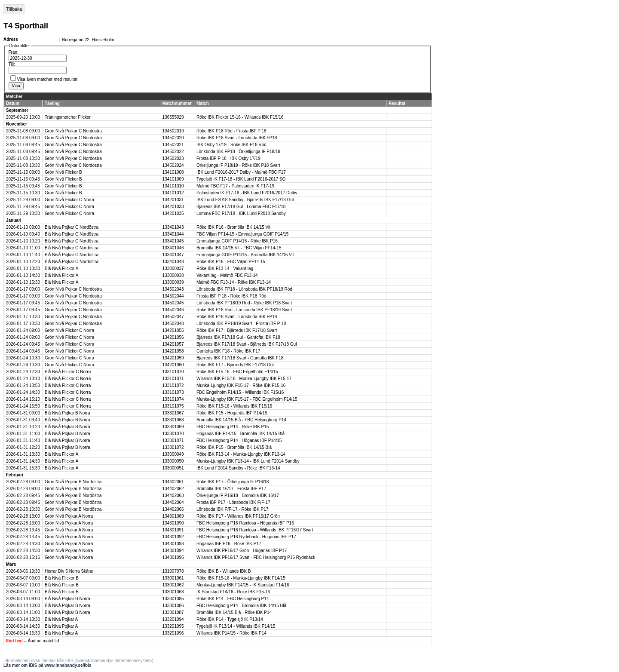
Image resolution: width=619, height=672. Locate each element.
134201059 (173, 358)
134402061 (173, 482)
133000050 (173, 461)
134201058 (173, 351)
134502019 (173, 131)
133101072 (173, 385)
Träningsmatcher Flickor (68, 117)
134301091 (173, 530)
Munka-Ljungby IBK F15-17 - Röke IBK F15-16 (241, 385)
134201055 (173, 330)
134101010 (173, 186)
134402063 (173, 496)
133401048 (173, 262)
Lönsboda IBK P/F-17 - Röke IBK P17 (232, 509)
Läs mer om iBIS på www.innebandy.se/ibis (47, 665)
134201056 (173, 337)
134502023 (173, 158)
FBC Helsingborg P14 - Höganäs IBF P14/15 (239, 440)
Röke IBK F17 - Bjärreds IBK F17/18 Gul (235, 365)
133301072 (173, 447)
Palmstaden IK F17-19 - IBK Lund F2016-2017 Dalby (247, 193)
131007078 (173, 571)
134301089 (173, 516)
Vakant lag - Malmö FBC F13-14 (227, 275)
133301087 (173, 612)
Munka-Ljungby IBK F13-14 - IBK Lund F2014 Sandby (248, 461)
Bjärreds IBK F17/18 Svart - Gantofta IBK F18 (240, 358)
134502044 (173, 296)
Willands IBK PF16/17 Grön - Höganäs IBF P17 (242, 551)
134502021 (173, 145)
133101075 (173, 406)
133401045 (173, 241)
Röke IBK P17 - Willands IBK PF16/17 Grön (238, 516)
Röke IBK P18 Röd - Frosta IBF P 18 (231, 131)
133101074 (173, 399)
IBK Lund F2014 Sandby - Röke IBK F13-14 (238, 468)
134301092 (173, 537)
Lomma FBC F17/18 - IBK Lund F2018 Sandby (241, 213)
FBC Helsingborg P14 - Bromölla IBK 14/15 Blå (241, 606)
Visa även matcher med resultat (47, 79)
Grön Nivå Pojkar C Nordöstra (73, 131)
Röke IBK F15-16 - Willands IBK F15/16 (234, 406)
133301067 (173, 413)
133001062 (173, 585)
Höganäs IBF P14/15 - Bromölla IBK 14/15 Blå (241, 434)
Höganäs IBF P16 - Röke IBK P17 (229, 544)
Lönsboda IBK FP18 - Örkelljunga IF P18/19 (238, 152)
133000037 (173, 268)
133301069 (173, 427)
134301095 (173, 557)
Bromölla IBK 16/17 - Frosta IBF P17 (231, 489)
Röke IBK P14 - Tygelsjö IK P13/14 (230, 619)
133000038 (173, 275)
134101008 (173, 172)
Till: (12, 64)
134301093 (173, 544)
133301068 (173, 420)
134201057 (173, 344)
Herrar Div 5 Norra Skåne (69, 571)
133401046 (173, 248)
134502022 (173, 152)
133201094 (173, 619)
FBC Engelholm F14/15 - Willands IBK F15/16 (240, 392)
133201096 (173, 633)
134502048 (173, 324)
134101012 (173, 193)
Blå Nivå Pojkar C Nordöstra (72, 227)
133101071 (173, 379)
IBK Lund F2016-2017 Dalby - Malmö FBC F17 (241, 172)
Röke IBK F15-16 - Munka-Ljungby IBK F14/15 (241, 578)
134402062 (173, 489)
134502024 (173, 165)
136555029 (173, 117)
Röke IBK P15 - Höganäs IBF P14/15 (232, 413)
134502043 (173, 289)
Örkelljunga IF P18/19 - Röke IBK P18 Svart (238, 165)
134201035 (173, 213)
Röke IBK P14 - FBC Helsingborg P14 (233, 599)
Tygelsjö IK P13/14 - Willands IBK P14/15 (236, 626)
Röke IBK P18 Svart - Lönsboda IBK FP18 (237, 138)
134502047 (173, 317)
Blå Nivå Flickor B (62, 578)
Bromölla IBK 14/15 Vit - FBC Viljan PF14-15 (239, 248)
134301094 (173, 551)
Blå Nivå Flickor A (61, 268)
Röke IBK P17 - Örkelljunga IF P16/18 (233, 482)
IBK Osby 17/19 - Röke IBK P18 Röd (231, 145)
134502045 (173, 303)
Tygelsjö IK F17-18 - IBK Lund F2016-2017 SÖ (241, 179)
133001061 (173, 578)
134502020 (173, 138)
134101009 (173, 179)
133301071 (173, 440)
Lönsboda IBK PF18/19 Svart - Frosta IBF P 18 (241, 324)
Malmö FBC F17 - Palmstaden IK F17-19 (235, 186)
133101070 (173, 372)
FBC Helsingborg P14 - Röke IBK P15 (233, 427)
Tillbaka (14, 9)
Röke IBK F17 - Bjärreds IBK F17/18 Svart (237, 330)
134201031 (173, 200)
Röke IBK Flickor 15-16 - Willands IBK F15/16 (240, 117)
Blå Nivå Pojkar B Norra (67, 413)
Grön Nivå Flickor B (63, 172)
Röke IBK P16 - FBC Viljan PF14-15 (231, 262)
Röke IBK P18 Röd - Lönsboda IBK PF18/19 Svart (244, 310)
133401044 (173, 234)
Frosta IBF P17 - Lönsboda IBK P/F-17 (233, 502)
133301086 (173, 606)
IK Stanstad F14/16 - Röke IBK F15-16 (233, 592)
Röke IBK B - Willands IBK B (224, 571)
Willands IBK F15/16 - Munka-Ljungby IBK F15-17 (244, 379)
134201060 (173, 365)
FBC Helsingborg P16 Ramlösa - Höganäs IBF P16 (245, 523)
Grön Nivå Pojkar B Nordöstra (73, 482)
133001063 (173, 592)
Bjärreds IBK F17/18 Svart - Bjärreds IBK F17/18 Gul (247, 344)
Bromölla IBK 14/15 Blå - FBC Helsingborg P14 (241, 420)
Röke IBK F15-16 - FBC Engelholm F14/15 (237, 372)
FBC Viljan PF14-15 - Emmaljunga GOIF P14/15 (242, 234)
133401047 (173, 255)
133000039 (173, 282)
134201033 (173, 207)
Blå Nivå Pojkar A (61, 619)
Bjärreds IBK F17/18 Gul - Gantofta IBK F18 (238, 337)
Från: (14, 52)
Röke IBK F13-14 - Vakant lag (225, 268)
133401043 (173, 227)
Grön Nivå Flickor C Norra (69, 200)
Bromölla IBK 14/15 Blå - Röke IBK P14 (234, 612)
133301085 (173, 599)
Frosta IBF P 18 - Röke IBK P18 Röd (231, 296)
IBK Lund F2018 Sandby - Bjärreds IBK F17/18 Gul (245, 200)
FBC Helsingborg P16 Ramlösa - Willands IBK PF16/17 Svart (255, 530)
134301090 (173, 523)
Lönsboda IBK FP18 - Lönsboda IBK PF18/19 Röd (244, 289)
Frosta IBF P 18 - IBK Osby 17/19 (228, 158)
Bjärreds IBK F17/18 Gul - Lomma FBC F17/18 (241, 207)
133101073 (173, 392)
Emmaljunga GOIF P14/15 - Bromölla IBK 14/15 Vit (245, 255)
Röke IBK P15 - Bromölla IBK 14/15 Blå (234, 447)
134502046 (173, 310)
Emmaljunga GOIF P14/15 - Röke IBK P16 (237, 241)
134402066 (173, 509)
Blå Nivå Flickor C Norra (68, 372)
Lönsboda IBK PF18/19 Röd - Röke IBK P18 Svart (244, 303)
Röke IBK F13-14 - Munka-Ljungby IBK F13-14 (241, 454)
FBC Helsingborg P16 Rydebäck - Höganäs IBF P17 (246, 537)
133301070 (173, 434)
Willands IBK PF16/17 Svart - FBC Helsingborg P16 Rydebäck (256, 557)
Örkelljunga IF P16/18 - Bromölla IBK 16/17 (238, 496)
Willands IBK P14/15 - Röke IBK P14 (231, 633)
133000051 (173, 468)
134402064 (173, 502)
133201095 (173, 626)
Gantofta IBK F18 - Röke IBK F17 (228, 351)
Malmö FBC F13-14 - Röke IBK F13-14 (234, 282)
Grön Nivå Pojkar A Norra (69, 516)
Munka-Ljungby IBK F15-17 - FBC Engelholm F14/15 (247, 399)
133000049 (173, 454)
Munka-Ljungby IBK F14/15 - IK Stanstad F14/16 (243, 585)
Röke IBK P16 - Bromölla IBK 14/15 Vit (233, 227)
